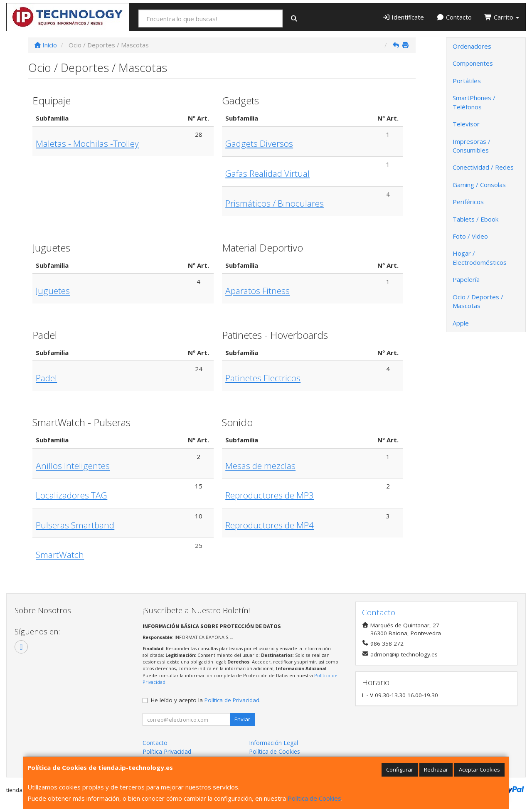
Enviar (242, 719)
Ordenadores (472, 46)
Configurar (400, 770)
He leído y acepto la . (206, 700)
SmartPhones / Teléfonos (474, 102)
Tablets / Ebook (475, 219)
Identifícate (403, 17)
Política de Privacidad (232, 700)
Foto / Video (470, 236)
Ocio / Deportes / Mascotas (478, 301)
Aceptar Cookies (479, 770)
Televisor (466, 124)
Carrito (502, 17)
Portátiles (467, 81)
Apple (461, 323)
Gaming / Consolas (479, 185)
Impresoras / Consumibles (472, 146)
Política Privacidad (167, 751)
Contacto (454, 17)
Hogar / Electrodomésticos (480, 258)
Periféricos (468, 202)
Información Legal (273, 743)
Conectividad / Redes (483, 167)
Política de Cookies (314, 798)
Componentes (473, 63)
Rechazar (436, 770)
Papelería (466, 279)
